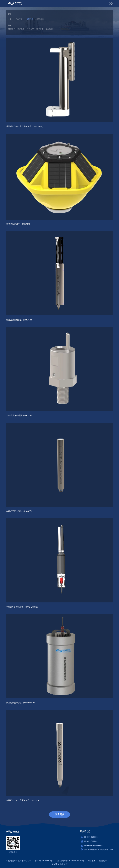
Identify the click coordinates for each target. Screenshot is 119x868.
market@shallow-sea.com (94, 845)
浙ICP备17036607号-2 (44, 861)
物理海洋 (11, 29)
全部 (10, 19)
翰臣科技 (64, 864)
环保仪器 (41, 19)
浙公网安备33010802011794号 (71, 861)
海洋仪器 (30, 19)
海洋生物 (21, 29)
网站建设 (55, 864)
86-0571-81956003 (91, 837)
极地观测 (49, 29)
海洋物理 (40, 29)
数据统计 (103, 861)
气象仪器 (19, 19)
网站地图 (92, 861)
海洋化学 (30, 29)
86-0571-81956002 (91, 841)
